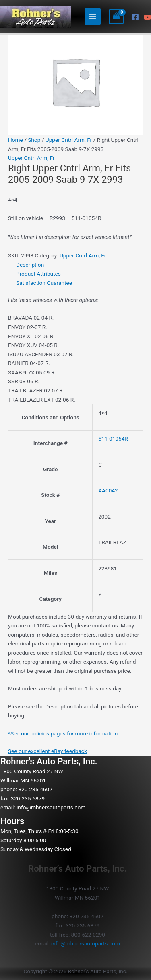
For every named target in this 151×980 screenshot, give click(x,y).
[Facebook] (135, 17)
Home (16, 140)
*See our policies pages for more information (63, 733)
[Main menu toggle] (93, 17)
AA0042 (108, 490)
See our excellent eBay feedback (48, 751)
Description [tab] (30, 265)
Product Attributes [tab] (38, 274)
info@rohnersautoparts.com (51, 807)
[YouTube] (147, 17)
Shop (34, 140)
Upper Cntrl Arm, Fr (69, 140)
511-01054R (113, 439)
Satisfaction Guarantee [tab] (44, 283)
